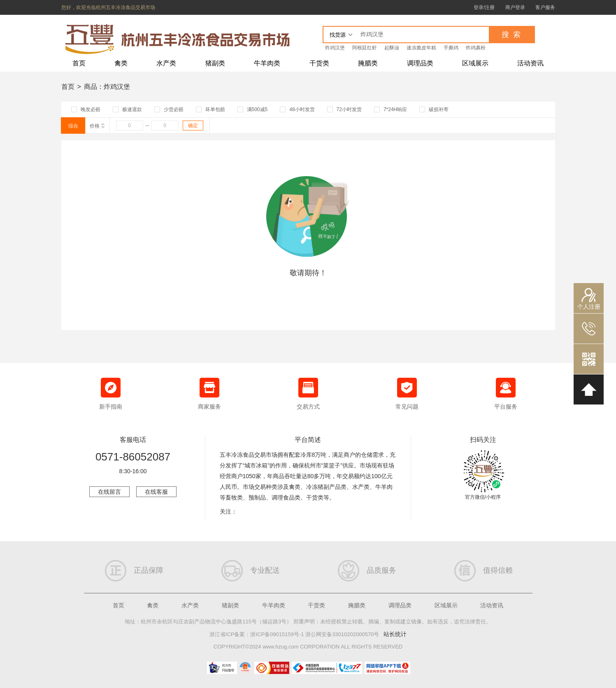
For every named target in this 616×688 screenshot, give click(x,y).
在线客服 (156, 492)
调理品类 (420, 63)
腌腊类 (368, 63)
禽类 (121, 63)
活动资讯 (530, 63)
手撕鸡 (451, 48)
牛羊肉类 (267, 63)
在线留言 (109, 492)
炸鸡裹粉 (476, 48)
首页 (79, 63)
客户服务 (545, 7)
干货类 (319, 63)
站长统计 (395, 634)
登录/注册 (484, 7)
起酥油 (392, 48)
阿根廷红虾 (365, 48)
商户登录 (515, 7)
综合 (73, 126)
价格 (97, 126)
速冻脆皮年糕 (421, 48)
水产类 (166, 63)
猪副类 (215, 63)
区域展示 (475, 63)
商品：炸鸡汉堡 (107, 87)
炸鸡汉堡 (335, 48)
